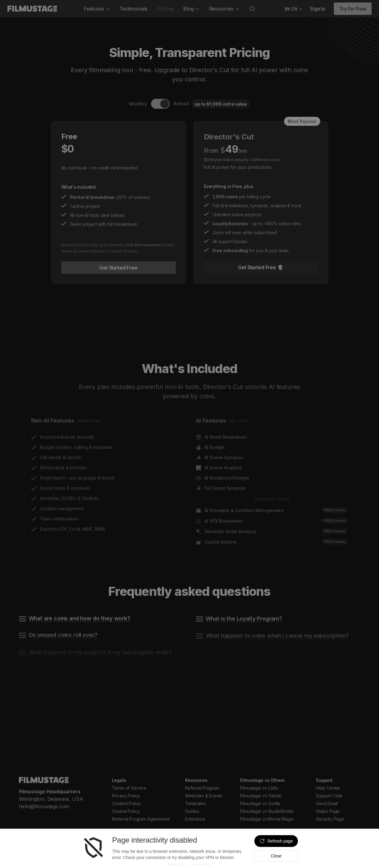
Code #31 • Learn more (189, 864)
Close (276, 856)
